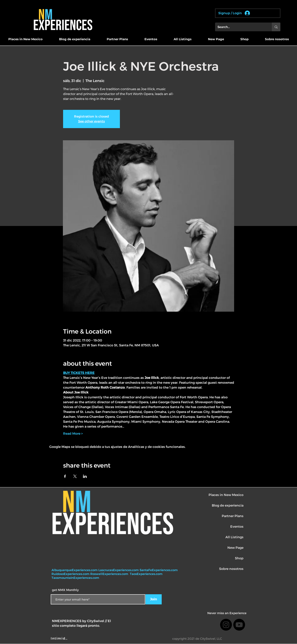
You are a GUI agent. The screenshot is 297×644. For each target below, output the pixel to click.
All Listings (234, 537)
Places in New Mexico (226, 495)
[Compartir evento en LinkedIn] (85, 476)
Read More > (73, 434)
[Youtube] (239, 625)
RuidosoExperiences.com (70, 574)
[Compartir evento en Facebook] (65, 476)
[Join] (154, 599)
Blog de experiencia (228, 505)
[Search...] (240, 27)
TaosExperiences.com (147, 574)
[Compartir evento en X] (75, 476)
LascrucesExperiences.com (119, 570)
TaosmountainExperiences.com (75, 578)
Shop (239, 558)
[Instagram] (226, 625)
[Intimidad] (60, 638)
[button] (25, 39)
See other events (91, 121)
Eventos (237, 527)
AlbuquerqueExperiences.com (75, 570)
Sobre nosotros (231, 569)
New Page (235, 548)
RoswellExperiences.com (110, 574)
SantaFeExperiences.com (159, 570)
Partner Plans (233, 516)
